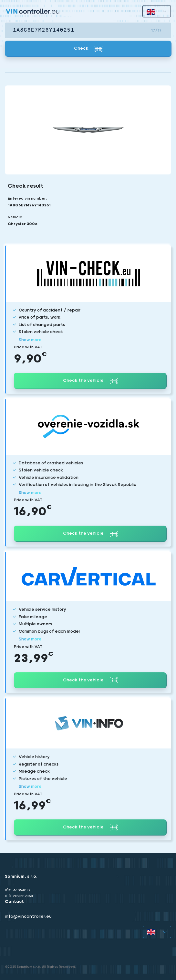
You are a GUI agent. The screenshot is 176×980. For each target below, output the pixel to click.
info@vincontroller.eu (28, 917)
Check (88, 49)
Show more (30, 340)
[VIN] (88, 30)
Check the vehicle (90, 381)
